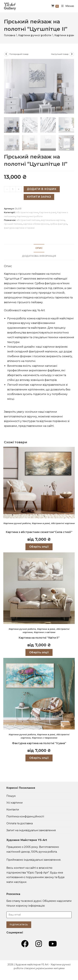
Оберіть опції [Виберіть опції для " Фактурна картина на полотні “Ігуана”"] (39, 758)
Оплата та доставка (20, 823)
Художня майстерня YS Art (32, 964)
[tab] (39, 248)
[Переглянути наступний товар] (72, 54)
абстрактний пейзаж (28, 220)
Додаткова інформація (39, 256)
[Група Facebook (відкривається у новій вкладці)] (25, 943)
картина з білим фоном (36, 224)
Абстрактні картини (27, 212)
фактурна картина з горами (19, 228)
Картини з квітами (45, 632)
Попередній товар (19, 54)
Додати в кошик (42, 189)
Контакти (13, 809)
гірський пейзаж (13, 224)
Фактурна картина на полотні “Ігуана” (39, 743)
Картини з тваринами (45, 738)
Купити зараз (39, 197)
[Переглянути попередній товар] (6, 54)
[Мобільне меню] (67, 6)
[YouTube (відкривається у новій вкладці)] (53, 943)
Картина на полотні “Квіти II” (39, 637)
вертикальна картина (53, 220)
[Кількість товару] (13, 189)
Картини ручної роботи (35, 35)
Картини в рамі (65, 35)
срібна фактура (59, 224)
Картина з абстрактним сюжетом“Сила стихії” (39, 532)
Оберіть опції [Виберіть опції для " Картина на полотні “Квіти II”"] (39, 652)
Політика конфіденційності (25, 816)
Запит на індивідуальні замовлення (31, 830)
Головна (10, 35)
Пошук (11, 796)
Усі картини (15, 802)
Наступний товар (60, 54)
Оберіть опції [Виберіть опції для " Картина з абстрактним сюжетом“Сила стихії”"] (39, 547)
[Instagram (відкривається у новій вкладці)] (39, 943)
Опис (39, 248)
